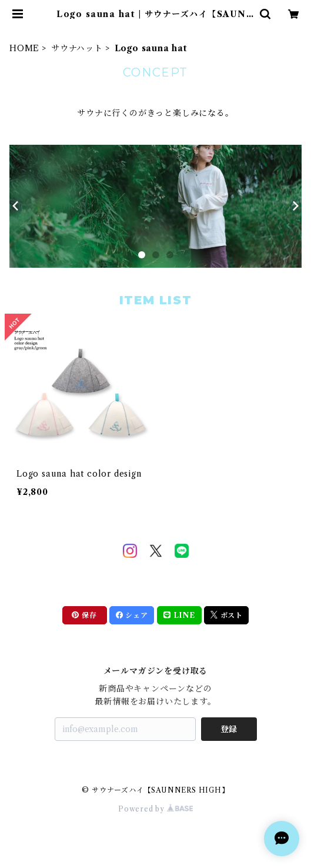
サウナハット (77, 48)
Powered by (155, 809)
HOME (24, 48)
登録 (229, 729)
